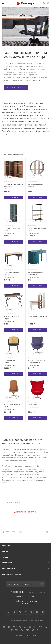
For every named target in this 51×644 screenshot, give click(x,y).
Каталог (6, 546)
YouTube (20, 612)
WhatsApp (37, 612)
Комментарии (12, 503)
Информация (8, 568)
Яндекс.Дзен (43, 612)
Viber (31, 612)
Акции (5, 551)
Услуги (5, 557)
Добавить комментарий (25, 512)
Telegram (14, 612)
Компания (7, 563)
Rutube (25, 612)
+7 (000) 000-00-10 (18, 592)
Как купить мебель (11, 574)
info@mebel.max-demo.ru (27, 597)
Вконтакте (8, 612)
